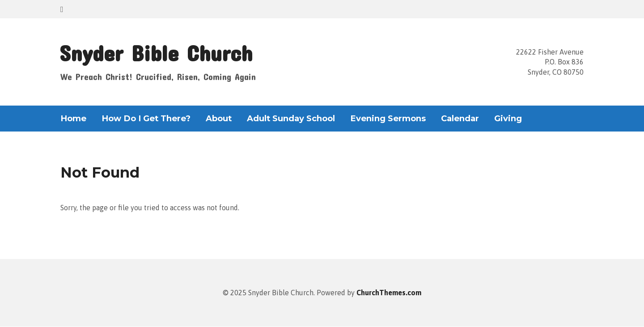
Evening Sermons (388, 119)
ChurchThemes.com (389, 293)
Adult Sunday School (291, 119)
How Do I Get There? (146, 119)
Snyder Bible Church (156, 53)
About (219, 119)
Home (73, 119)
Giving (508, 119)
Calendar (460, 119)
